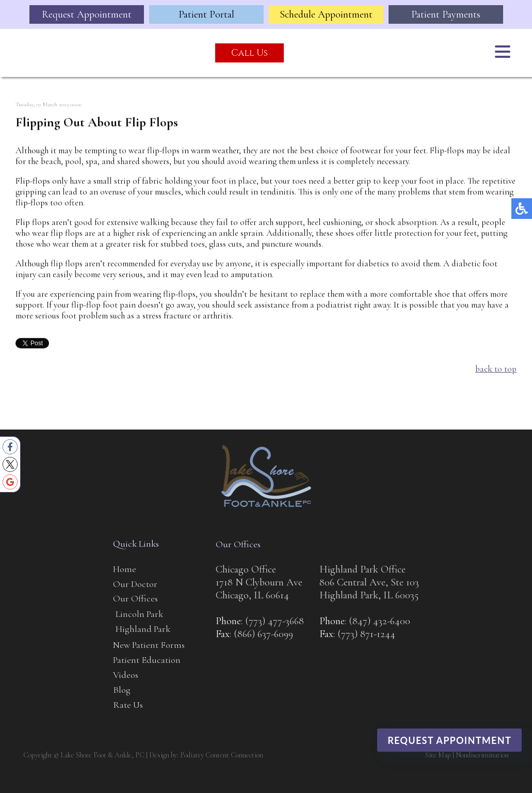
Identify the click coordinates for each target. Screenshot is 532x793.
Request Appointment (87, 14)
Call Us (249, 53)
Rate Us (128, 705)
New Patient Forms (149, 645)
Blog (122, 690)
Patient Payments (446, 14)
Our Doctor (135, 584)
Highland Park (143, 629)
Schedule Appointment (326, 14)
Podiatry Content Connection (222, 755)
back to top (496, 369)
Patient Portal (206, 14)
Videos (126, 675)
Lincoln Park (139, 614)
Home (125, 569)
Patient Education (147, 660)
